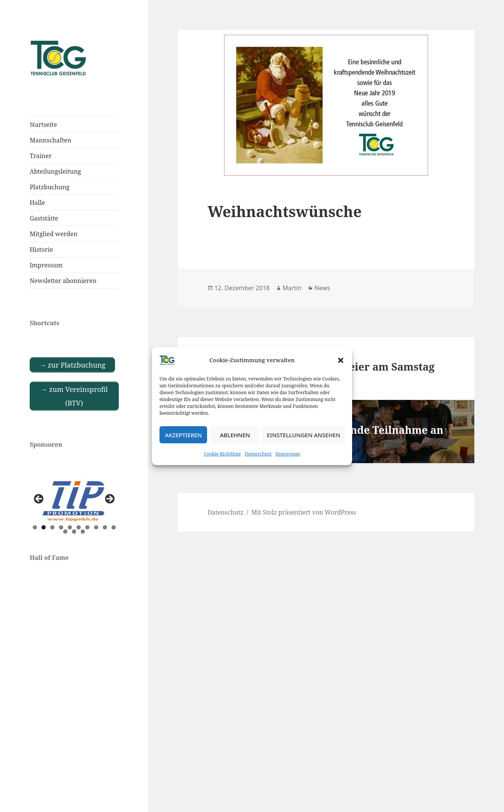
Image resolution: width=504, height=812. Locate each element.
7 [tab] (87, 527)
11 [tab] (65, 531)
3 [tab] (52, 527)
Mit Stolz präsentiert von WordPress (304, 512)
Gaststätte (44, 218)
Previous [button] (39, 499)
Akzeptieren (183, 435)
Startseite (43, 125)
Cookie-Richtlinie (222, 454)
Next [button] (109, 499)
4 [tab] (61, 527)
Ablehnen (235, 435)
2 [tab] (44, 527)
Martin (292, 288)
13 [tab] (83, 531)
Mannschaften (50, 140)
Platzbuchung (50, 187)
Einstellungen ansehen (304, 435)
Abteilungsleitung (55, 171)
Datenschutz (258, 454)
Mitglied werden (54, 234)
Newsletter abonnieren (63, 281)
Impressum (288, 454)
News (322, 288)
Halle (37, 203)
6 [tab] (79, 527)
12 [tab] (74, 531)
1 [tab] (35, 527)
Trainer (41, 156)
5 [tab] (70, 527)
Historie (41, 249)
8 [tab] (96, 527)
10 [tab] (114, 527)
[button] (341, 360)
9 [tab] (105, 527)
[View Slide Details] (74, 501)
